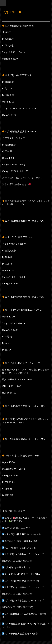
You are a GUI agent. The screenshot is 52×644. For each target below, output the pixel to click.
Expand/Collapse (3, 3)
